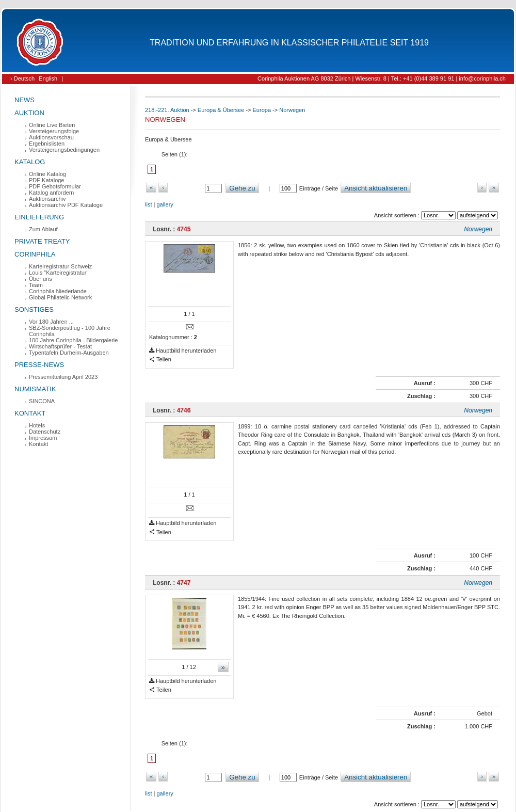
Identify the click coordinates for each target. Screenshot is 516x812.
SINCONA (42, 401)
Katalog (30, 162)
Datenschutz (45, 432)
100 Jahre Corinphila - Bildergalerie (73, 340)
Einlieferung (39, 217)
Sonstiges (34, 309)
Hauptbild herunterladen (183, 351)
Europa (262, 110)
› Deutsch (22, 78)
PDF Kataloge (46, 180)
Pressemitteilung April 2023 (63, 377)
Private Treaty (42, 241)
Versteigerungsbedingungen (64, 150)
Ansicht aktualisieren (376, 188)
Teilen (160, 360)
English (48, 78)
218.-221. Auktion (167, 110)
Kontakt (30, 413)
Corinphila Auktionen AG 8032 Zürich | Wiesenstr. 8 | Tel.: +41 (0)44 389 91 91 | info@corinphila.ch (382, 78)
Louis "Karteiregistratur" (59, 273)
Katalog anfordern (51, 193)
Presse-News (39, 365)
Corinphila (35, 254)
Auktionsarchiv (47, 199)
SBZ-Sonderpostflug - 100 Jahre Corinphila (70, 331)
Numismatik (35, 389)
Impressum (43, 438)
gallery (165, 204)
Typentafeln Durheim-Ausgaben (69, 353)
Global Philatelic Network (60, 297)
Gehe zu (242, 188)
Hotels (37, 425)
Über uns (41, 279)
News (25, 100)
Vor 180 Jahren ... (51, 322)
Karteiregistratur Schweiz (60, 266)
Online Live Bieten (52, 125)
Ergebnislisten (47, 144)
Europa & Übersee (221, 110)
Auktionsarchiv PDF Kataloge (66, 205)
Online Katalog (47, 174)
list (148, 204)
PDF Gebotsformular (55, 186)
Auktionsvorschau (51, 137)
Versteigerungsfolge (54, 131)
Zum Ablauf (43, 229)
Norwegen (292, 110)
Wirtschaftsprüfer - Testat (60, 346)
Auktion (29, 113)
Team (36, 285)
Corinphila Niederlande (58, 291)
